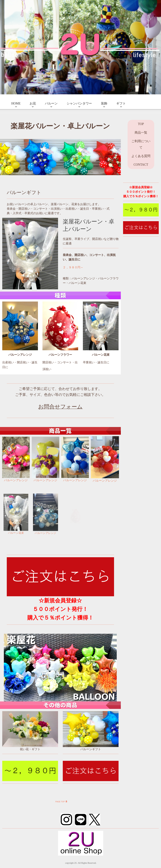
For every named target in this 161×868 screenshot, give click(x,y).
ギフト (121, 103)
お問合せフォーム (60, 407)
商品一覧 (141, 133)
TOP (141, 124)
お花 (33, 103)
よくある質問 (141, 156)
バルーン (51, 103)
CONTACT (141, 165)
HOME (16, 103)
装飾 (104, 103)
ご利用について (141, 144)
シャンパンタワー (79, 103)
